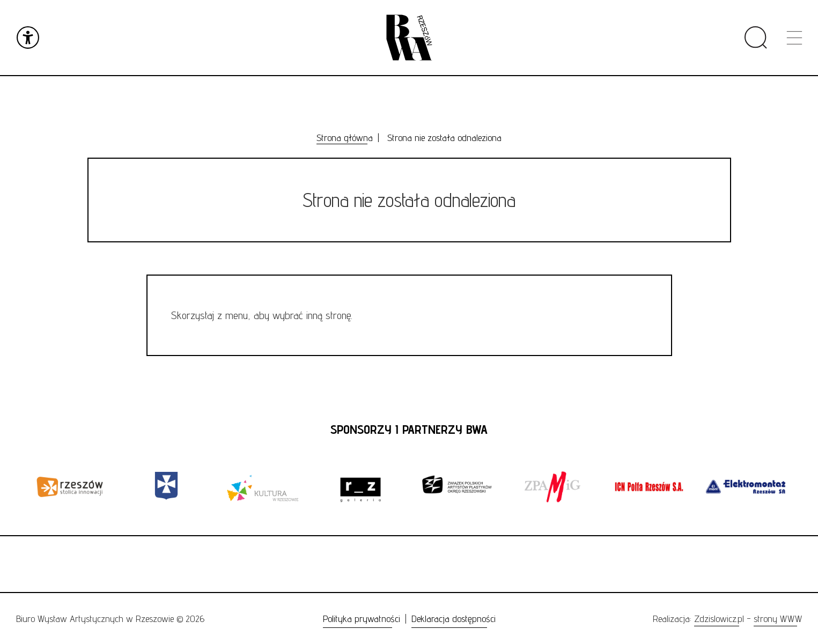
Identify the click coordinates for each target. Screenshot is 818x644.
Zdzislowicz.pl (719, 619)
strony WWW (778, 619)
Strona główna (345, 138)
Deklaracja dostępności (454, 619)
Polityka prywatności (362, 619)
